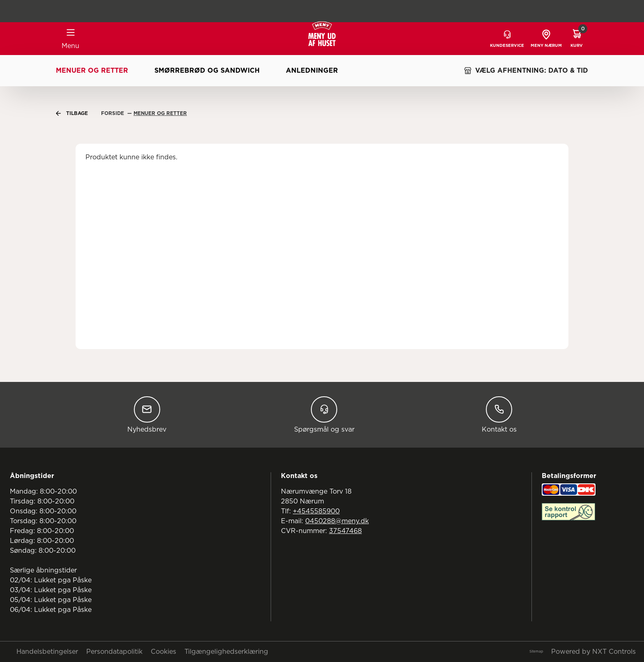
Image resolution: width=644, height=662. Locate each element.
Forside (113, 113)
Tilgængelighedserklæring (226, 652)
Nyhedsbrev (147, 415)
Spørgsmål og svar (324, 415)
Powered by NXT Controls (593, 652)
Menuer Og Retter (160, 113)
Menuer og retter (92, 71)
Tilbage (72, 113)
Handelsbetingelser (47, 652)
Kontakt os (499, 415)
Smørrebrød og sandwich (207, 71)
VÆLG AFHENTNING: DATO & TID (526, 71)
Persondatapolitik (114, 652)
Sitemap (536, 652)
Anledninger (312, 71)
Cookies (163, 652)
